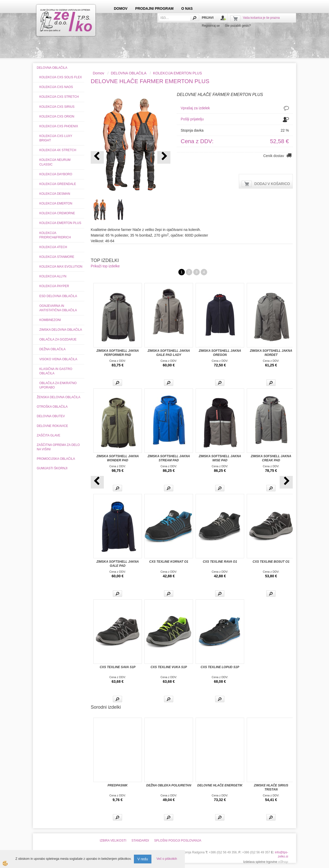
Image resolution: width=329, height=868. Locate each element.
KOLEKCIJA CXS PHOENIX (59, 126)
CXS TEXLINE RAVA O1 (220, 562)
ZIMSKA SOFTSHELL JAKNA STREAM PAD (169, 458)
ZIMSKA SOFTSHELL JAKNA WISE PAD (220, 458)
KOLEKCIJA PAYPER (54, 286)
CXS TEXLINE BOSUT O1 (271, 562)
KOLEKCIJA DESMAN (55, 194)
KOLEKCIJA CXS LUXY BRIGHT (56, 138)
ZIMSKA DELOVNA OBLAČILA (61, 330)
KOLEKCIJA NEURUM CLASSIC (55, 162)
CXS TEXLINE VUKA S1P (169, 667)
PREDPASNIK (118, 785)
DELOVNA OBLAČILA (129, 73)
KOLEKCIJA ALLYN (53, 276)
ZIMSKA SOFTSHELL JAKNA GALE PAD (118, 564)
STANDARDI (140, 841)
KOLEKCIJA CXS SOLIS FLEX (61, 77)
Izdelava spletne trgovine (260, 862)
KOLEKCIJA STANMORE (57, 257)
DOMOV (121, 8)
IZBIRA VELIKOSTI (113, 841)
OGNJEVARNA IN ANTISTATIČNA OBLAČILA (58, 308)
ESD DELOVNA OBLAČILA (58, 296)
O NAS (187, 8)
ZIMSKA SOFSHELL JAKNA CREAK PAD (271, 458)
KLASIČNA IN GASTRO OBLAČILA (56, 371)
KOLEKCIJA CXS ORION (57, 116)
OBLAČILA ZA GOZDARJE (58, 339)
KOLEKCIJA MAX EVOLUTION (61, 267)
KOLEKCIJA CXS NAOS (56, 87)
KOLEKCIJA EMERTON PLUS (60, 223)
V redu (143, 859)
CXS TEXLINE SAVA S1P (118, 667)
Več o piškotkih (167, 859)
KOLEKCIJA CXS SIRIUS (57, 107)
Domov (98, 73)
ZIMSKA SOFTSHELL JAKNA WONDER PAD (118, 458)
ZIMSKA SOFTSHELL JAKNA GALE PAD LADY (169, 353)
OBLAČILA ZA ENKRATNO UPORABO (58, 385)
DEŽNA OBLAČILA (52, 349)
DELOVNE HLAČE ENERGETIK (220, 785)
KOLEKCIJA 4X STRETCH (58, 150)
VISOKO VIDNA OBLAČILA (58, 359)
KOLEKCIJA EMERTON (56, 203)
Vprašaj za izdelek (195, 108)
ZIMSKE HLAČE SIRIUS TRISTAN (271, 787)
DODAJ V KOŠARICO (272, 184)
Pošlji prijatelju (192, 119)
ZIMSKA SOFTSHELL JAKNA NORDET (271, 353)
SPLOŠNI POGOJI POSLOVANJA (178, 841)
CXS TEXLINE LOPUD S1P (220, 667)
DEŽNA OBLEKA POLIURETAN (169, 785)
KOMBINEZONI (50, 320)
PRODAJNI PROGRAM (154, 8)
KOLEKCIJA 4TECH (53, 247)
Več (117, 383)
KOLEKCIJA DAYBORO (56, 174)
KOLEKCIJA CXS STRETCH (59, 97)
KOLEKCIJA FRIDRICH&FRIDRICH (55, 235)
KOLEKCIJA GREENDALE (58, 184)
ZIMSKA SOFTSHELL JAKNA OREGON (220, 353)
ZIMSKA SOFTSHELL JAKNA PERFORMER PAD (118, 353)
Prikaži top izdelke (105, 266)
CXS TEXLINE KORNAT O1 (169, 562)
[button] (164, 157)
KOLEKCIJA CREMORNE (57, 213)
